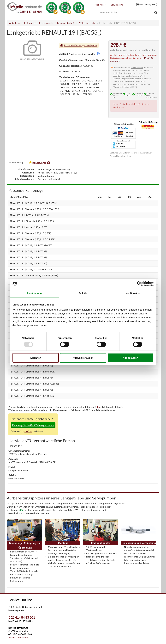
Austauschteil (137, 68)
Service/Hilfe (118, 5)
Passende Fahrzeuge (74, 45)
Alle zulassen (130, 358)
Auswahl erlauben (83, 358)
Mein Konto (100, 5)
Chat (98, 407)
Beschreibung (16, 163)
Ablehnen (36, 358)
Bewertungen (40, 163)
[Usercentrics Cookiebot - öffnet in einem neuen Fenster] (139, 284)
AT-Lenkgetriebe (87, 23)
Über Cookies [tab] (132, 293)
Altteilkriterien (134, 76)
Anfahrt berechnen (18, 637)
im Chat (28, 431)
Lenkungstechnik (66, 23)
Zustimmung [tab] (34, 293)
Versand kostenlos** (148, 50)
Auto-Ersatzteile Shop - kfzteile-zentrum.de (31, 23)
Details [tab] (83, 293)
